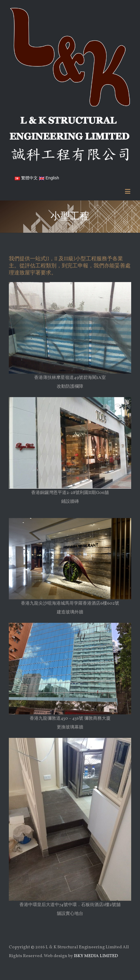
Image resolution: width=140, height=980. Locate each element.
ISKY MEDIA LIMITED (96, 956)
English (49, 178)
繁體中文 (26, 178)
